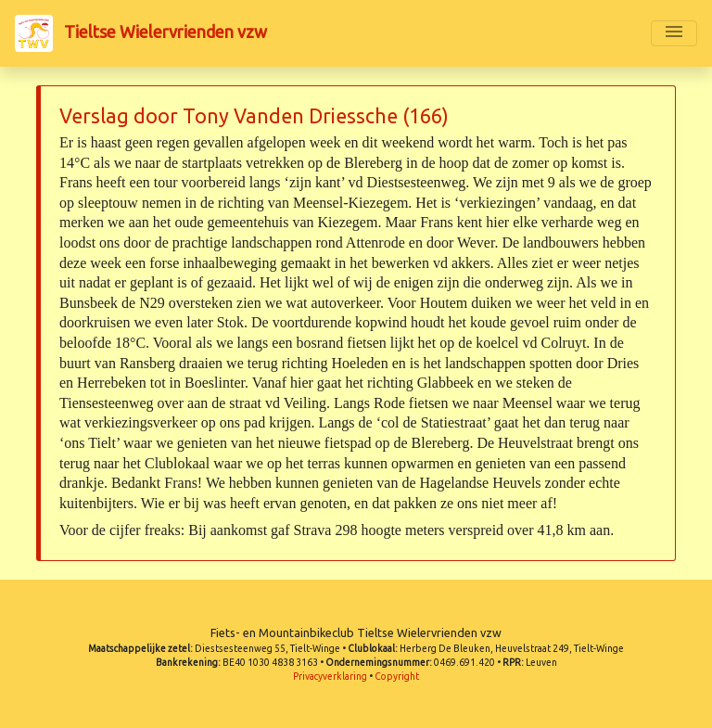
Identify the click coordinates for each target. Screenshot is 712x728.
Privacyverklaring (330, 677)
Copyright (397, 677)
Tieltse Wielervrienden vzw (141, 33)
